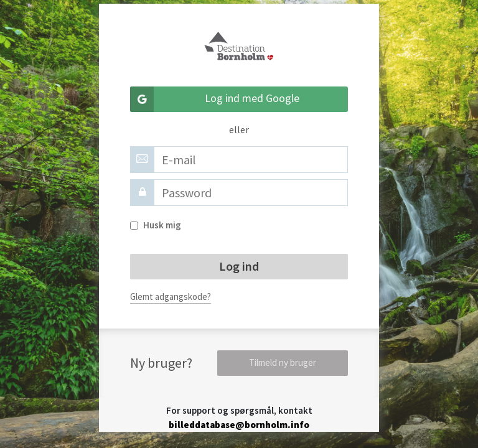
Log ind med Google (215, 99)
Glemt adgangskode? (171, 296)
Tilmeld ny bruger (283, 362)
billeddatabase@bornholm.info (239, 425)
